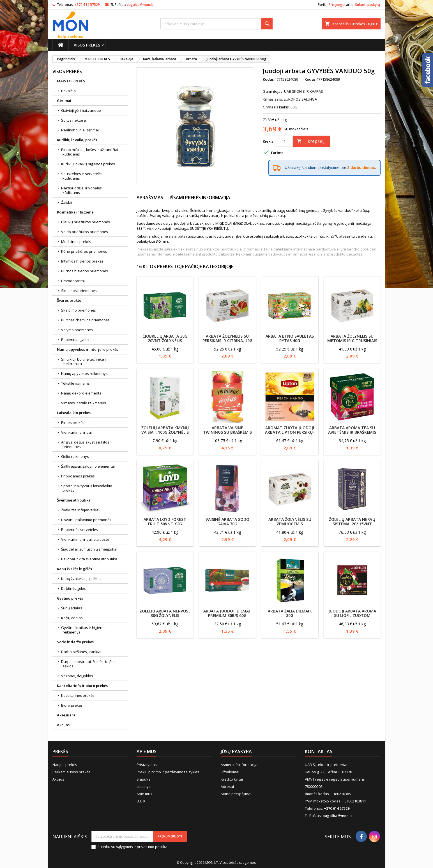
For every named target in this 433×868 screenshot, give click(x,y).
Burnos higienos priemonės (85, 271)
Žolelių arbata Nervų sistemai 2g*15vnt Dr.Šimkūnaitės (352, 524)
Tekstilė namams (75, 383)
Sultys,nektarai (74, 120)
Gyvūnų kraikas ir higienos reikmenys (84, 630)
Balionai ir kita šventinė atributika (89, 559)
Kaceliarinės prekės (78, 695)
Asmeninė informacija (239, 765)
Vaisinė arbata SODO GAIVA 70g (227, 522)
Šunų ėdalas (72, 608)
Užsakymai (230, 772)
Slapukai (144, 779)
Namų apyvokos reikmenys (84, 373)
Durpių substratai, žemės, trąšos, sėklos (89, 664)
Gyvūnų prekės (70, 598)
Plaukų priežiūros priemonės (86, 222)
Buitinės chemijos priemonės (85, 320)
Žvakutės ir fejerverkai (80, 510)
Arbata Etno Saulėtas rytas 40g (290, 338)
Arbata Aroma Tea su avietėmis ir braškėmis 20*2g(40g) (352, 432)
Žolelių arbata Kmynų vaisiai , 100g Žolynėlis (165, 430)
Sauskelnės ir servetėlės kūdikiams (82, 176)
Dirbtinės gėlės (73, 588)
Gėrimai (64, 101)
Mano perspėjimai (236, 794)
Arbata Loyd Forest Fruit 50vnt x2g (165, 522)
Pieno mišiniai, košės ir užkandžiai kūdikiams (90, 152)
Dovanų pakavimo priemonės (86, 520)
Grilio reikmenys (75, 456)
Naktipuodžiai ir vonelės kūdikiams (81, 190)
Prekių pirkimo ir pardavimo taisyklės (168, 772)
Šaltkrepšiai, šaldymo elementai (88, 466)
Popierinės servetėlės (80, 530)
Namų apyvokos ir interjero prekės (87, 349)
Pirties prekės (73, 423)
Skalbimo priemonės (79, 310)
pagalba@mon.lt (140, 5)
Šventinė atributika (74, 500)
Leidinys (144, 786)
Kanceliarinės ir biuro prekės (82, 686)
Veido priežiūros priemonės (85, 232)
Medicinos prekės (76, 242)
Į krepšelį (311, 141)
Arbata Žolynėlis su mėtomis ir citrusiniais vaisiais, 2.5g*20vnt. (352, 341)
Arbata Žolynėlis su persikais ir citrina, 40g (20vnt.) (227, 341)
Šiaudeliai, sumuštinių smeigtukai (89, 549)
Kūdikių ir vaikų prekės (77, 140)
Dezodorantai (73, 281)
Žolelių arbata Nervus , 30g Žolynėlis (165, 613)
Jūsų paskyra (236, 751)
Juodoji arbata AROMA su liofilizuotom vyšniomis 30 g (352, 615)
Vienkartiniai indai (76, 432)
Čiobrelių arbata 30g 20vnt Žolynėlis (165, 338)
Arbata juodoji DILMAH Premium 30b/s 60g (227, 613)
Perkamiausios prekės (72, 772)
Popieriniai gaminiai (78, 340)
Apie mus (144, 794)
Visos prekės (87, 45)
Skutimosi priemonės (79, 291)
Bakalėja (68, 91)
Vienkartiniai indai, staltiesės (85, 539)
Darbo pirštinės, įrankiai (81, 652)
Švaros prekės (69, 300)
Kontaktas (319, 751)
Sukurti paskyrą (368, 5)
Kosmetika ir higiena (75, 212)
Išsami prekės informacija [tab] (200, 198)
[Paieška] (216, 24)
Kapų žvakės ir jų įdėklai (81, 579)
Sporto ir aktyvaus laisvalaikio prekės (87, 488)
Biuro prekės (72, 705)
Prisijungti (337, 5)
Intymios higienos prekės (82, 261)
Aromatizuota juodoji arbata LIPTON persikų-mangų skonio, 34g (290, 432)
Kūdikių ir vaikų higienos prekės (88, 164)
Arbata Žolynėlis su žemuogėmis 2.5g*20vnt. (290, 524)
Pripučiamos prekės (78, 476)
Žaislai (67, 202)
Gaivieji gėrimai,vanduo (81, 110)
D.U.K (141, 801)
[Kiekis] (284, 141)
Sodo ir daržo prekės (75, 642)
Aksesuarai (67, 715)
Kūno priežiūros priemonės (84, 251)
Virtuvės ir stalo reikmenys (84, 403)
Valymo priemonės (77, 330)
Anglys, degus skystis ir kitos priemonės (85, 444)
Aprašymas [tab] (150, 198)
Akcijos (63, 725)
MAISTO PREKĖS (71, 81)
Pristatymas (147, 765)
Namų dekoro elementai (82, 393)
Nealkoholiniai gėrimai (80, 130)
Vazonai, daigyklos (77, 676)
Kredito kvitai (232, 779)
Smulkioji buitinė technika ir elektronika (84, 361)
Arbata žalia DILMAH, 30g (290, 613)
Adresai (227, 786)
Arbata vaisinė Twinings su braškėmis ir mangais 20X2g (227, 432)
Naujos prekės (65, 765)
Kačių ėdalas (72, 618)
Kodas (268, 79)
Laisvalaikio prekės (74, 413)
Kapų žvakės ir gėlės (74, 569)
